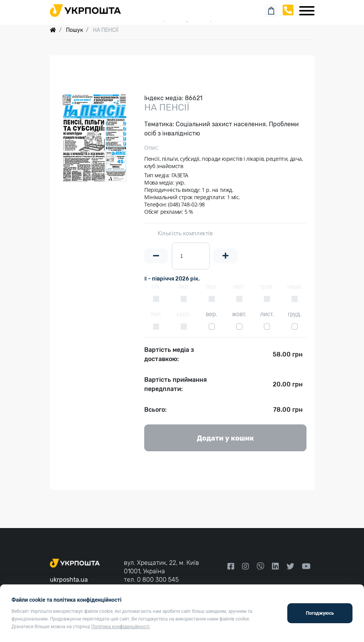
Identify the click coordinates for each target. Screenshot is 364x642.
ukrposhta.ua (69, 580)
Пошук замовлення (182, 7)
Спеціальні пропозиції (182, 19)
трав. (267, 286)
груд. (295, 314)
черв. (295, 286)
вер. (212, 314)
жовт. (239, 314)
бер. (212, 286)
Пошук (74, 30)
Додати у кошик (225, 438)
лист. (267, 314)
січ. (156, 286)
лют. (184, 286)
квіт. (239, 286)
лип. (156, 314)
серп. (184, 314)
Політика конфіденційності (120, 627)
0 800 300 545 (158, 580)
